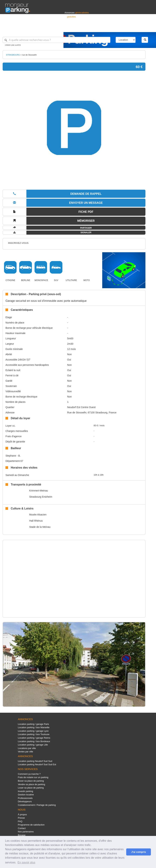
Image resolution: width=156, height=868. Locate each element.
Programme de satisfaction (31, 825)
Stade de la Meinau (40, 527)
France (128, 28)
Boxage (22, 835)
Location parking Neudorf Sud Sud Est (37, 764)
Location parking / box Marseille (34, 727)
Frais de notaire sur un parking (33, 777)
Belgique (138, 28)
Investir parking (25, 791)
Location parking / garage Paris (33, 724)
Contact (22, 828)
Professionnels (93, 28)
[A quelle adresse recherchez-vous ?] (56, 40)
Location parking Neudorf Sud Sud (35, 761)
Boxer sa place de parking (31, 781)
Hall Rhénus (36, 521)
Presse (21, 818)
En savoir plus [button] (27, 862)
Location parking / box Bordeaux (34, 741)
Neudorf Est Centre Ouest (81, 407)
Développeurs (25, 801)
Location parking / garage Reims (34, 738)
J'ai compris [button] (138, 852)
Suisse (147, 28)
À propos (22, 814)
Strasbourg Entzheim (41, 497)
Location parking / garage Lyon (33, 731)
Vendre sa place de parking (31, 784)
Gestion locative (26, 795)
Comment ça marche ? (29, 774)
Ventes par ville (25, 752)
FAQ (20, 821)
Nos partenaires (26, 832)
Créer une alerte (13, 45)
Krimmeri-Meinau (39, 491)
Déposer (118, 28)
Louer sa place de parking (31, 788)
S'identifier (107, 28)
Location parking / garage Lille (33, 745)
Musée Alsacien (38, 515)
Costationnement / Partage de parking (37, 805)
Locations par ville (27, 748)
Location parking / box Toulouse (34, 734)
